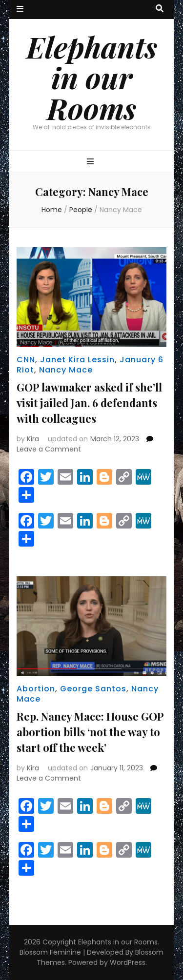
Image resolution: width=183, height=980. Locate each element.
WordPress (128, 962)
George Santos (93, 689)
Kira (33, 439)
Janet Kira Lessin (77, 360)
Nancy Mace (66, 370)
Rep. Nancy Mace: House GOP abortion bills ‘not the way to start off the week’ (90, 732)
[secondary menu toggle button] (20, 10)
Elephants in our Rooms (92, 77)
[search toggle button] (160, 9)
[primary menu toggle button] (91, 162)
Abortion (36, 689)
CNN (26, 360)
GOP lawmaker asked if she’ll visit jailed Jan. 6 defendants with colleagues (89, 403)
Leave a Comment (49, 449)
